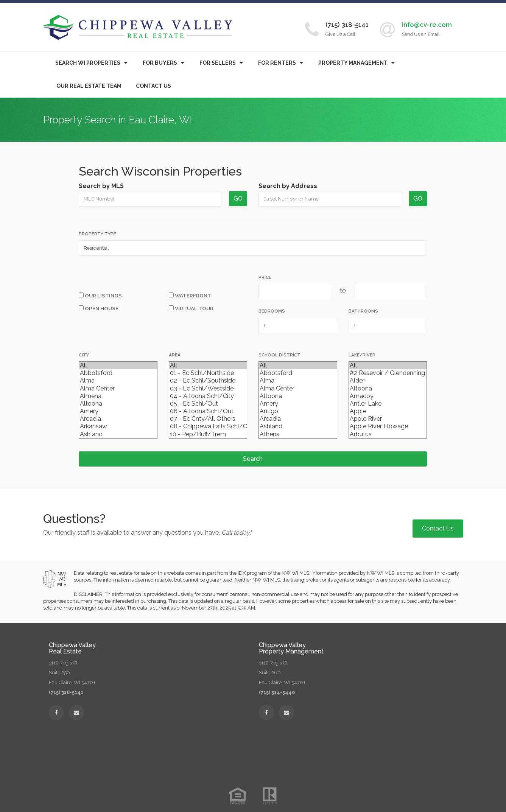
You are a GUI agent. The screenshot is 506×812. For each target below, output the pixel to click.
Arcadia (118, 419)
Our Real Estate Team (89, 86)
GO (238, 198)
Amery (118, 411)
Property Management (353, 63)
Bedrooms (272, 311)
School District (279, 355)
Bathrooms (363, 311)
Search (253, 459)
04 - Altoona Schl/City (208, 396)
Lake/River (362, 355)
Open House (99, 308)
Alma (118, 381)
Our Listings (100, 296)
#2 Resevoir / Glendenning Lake (388, 373)
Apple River (388, 419)
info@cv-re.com (427, 25)
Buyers (160, 63)
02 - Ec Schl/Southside (208, 381)
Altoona (118, 404)
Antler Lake (388, 404)
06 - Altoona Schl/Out (208, 411)
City (84, 355)
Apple (388, 411)
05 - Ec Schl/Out (208, 404)
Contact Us (153, 86)
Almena (118, 396)
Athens (298, 434)
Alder (388, 381)
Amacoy (388, 396)
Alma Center (118, 389)
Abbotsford (118, 373)
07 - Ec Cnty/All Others (208, 419)
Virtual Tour (191, 308)
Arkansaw (118, 426)
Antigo (298, 411)
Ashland (118, 434)
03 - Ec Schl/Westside (208, 389)
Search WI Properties (88, 63)
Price (265, 277)
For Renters (277, 63)
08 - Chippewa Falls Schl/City (208, 426)
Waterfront (190, 296)
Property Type (97, 234)
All (118, 366)
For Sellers (218, 63)
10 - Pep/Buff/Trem (208, 434)
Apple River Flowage (388, 426)
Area (175, 355)
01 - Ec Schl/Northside (208, 373)
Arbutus (388, 434)
